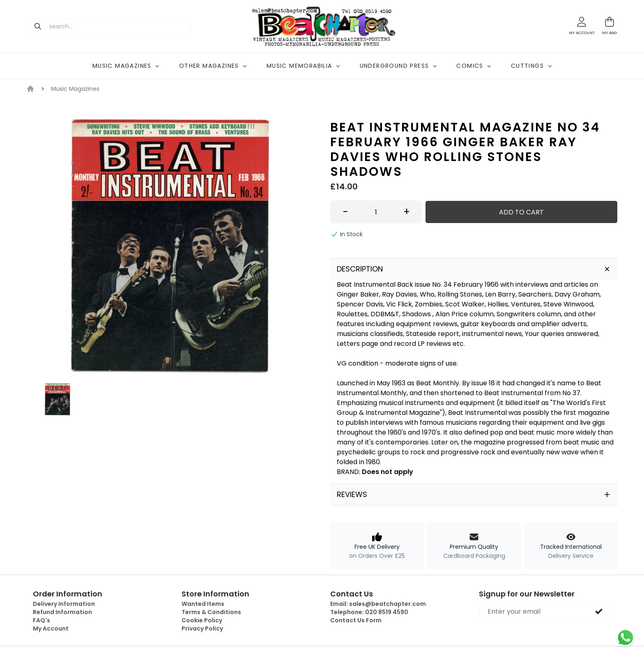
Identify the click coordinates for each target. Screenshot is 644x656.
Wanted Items (203, 604)
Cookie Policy (202, 620)
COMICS (474, 66)
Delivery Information (64, 604)
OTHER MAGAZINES (213, 66)
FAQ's (41, 620)
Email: (378, 604)
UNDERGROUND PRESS (398, 66)
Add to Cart (521, 212)
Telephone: (369, 612)
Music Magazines (75, 89)
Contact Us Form (356, 620)
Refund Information (62, 612)
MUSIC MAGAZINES (126, 66)
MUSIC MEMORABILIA (303, 66)
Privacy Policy (202, 628)
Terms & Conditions (211, 612)
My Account (51, 628)
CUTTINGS (531, 66)
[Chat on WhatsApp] (626, 638)
